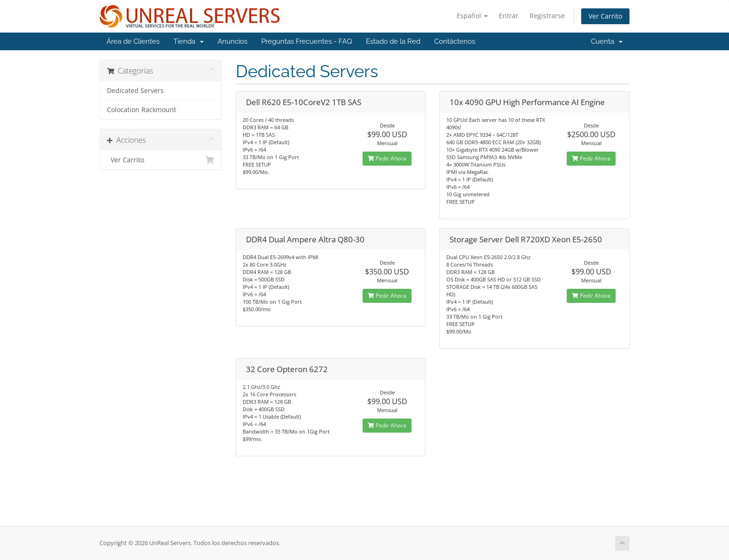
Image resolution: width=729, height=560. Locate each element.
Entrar (509, 16)
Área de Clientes (133, 41)
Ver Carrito (605, 16)
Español (472, 16)
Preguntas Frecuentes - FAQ (307, 41)
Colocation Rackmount (142, 110)
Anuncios (232, 41)
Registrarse (547, 16)
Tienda (189, 41)
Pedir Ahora (387, 158)
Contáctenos (455, 41)
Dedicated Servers (135, 91)
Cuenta (607, 41)
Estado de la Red (393, 41)
